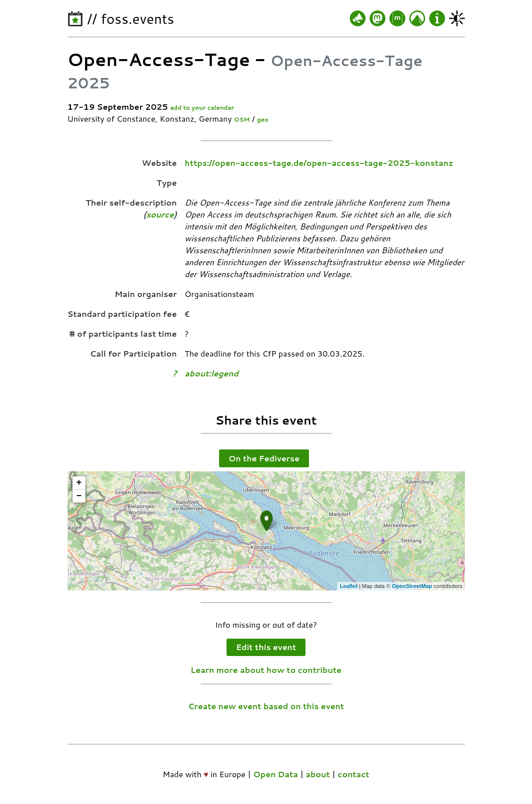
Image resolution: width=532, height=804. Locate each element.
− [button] (79, 496)
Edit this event (266, 647)
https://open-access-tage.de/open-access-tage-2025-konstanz (319, 163)
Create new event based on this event (266, 706)
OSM (242, 119)
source (160, 214)
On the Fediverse (264, 458)
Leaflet (348, 586)
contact (354, 774)
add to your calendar (202, 108)
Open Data (276, 774)
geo (263, 119)
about (318, 774)
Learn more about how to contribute (266, 670)
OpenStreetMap (412, 586)
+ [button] (79, 483)
